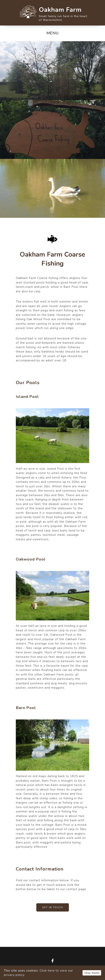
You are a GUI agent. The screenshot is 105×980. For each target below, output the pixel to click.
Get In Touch (53, 907)
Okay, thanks (92, 973)
